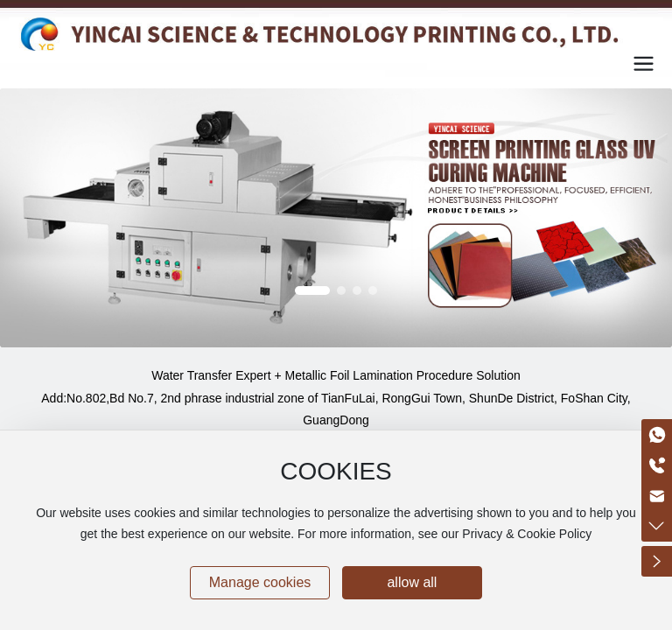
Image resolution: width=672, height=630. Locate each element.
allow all (412, 582)
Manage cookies (260, 582)
